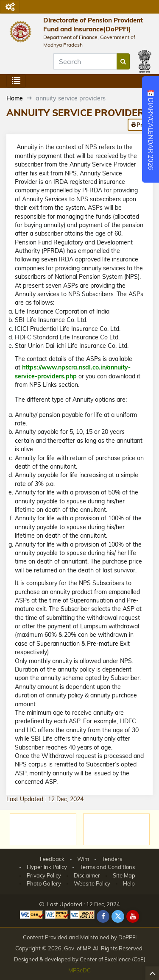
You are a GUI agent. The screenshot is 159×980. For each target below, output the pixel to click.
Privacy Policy (44, 875)
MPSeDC (79, 970)
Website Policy (92, 883)
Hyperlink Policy (47, 867)
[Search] (85, 61)
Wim (83, 859)
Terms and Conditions (107, 867)
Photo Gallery (44, 883)
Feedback (52, 859)
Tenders (112, 859)
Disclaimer (87, 875)
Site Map (124, 875)
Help (129, 883)
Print (140, 125)
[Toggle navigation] (10, 7)
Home (15, 98)
